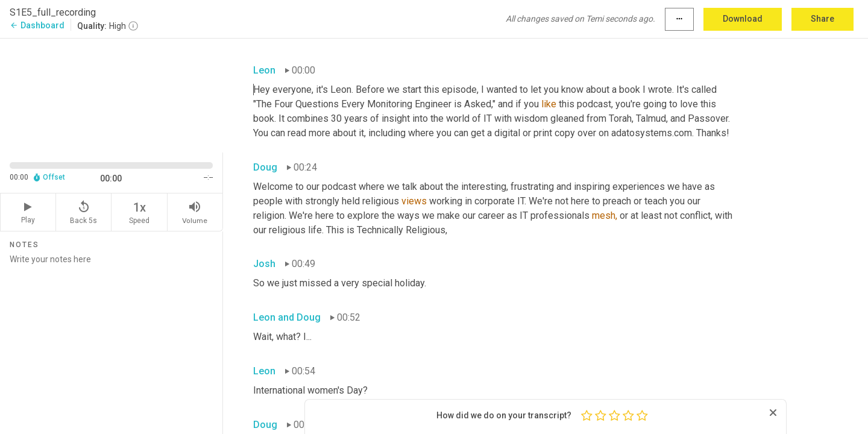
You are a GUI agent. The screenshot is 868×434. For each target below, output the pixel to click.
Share (822, 19)
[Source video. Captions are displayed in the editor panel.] (112, 94)
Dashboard (37, 25)
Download (743, 19)
